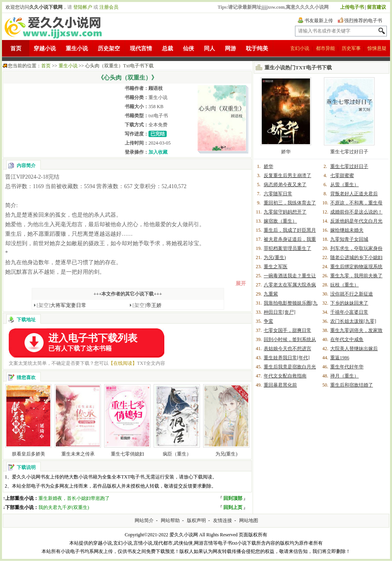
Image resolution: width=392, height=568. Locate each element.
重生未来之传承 (78, 454)
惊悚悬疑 (377, 48)
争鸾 (268, 321)
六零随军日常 (278, 194)
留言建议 (377, 7)
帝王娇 (147, 305)
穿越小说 (45, 49)
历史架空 (109, 49)
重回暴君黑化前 (280, 385)
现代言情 (141, 49)
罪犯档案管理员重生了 (287, 248)
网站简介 (144, 520)
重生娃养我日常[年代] (287, 358)
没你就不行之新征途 (352, 294)
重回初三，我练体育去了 (290, 203)
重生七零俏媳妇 (127, 454)
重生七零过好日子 (349, 152)
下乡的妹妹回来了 (349, 303)
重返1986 (340, 358)
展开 (241, 283)
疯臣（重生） (177, 454)
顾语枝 (156, 88)
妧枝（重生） (344, 285)
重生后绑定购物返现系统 (356, 267)
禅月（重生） (344, 376)
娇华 (286, 152)
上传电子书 (352, 7)
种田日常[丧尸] (280, 312)
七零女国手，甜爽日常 (287, 330)
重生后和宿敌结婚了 (352, 385)
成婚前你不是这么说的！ (356, 212)
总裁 (167, 49)
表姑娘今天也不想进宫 (287, 349)
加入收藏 (158, 152)
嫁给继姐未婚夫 (347, 230)
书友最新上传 (319, 21)
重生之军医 (276, 267)
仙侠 (188, 49)
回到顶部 (233, 498)
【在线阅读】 (123, 363)
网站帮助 (170, 520)
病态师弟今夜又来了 (285, 185)
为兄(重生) (226, 454)
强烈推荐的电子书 (363, 21)
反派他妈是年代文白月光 (356, 221)
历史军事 (351, 48)
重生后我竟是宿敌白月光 (290, 367)
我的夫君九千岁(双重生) (64, 507)
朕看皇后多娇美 (29, 454)
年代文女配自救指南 (285, 376)
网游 (230, 49)
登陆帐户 (83, 7)
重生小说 (77, 49)
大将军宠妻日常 (62, 305)
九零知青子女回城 (349, 239)
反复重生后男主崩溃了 (287, 175)
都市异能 (325, 48)
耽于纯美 (257, 49)
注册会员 (109, 7)
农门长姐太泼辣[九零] (353, 321)
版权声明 (196, 520)
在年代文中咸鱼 (347, 339)
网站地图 (249, 520)
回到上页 (233, 507)
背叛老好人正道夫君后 (354, 194)
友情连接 (223, 520)
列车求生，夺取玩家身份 (356, 248)
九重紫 (271, 294)
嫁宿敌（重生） (280, 221)
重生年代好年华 (347, 367)
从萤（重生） (344, 185)
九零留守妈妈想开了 (285, 212)
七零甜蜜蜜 (342, 175)
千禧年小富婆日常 (349, 312)
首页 (16, 49)
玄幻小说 (300, 48)
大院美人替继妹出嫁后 (354, 349)
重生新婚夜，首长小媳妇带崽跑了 (74, 498)
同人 (209, 49)
